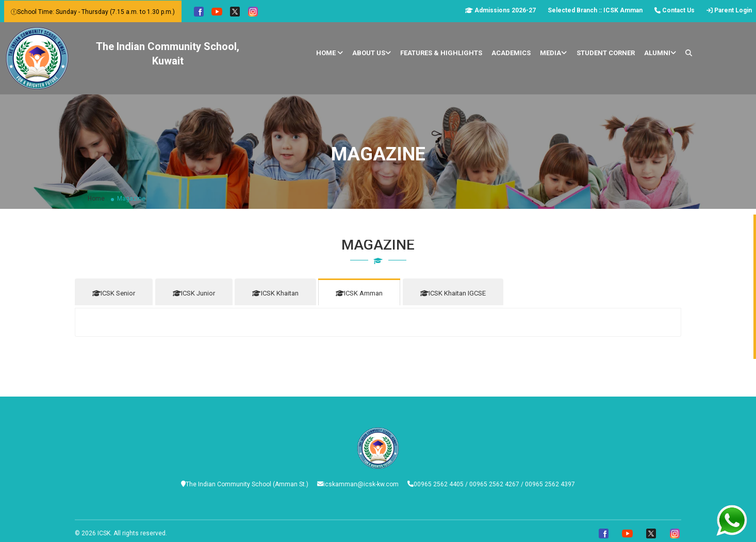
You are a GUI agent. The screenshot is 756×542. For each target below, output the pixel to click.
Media (553, 53)
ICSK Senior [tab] (114, 293)
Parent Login (729, 10)
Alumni (660, 53)
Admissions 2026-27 (500, 10)
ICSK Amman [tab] (368, 293)
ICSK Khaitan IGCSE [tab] (464, 293)
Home (330, 53)
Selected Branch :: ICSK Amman (595, 10)
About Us (372, 53)
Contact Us (675, 10)
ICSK (104, 530)
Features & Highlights (441, 53)
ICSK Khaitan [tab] (281, 293)
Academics (511, 53)
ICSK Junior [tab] (196, 293)
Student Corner (606, 53)
